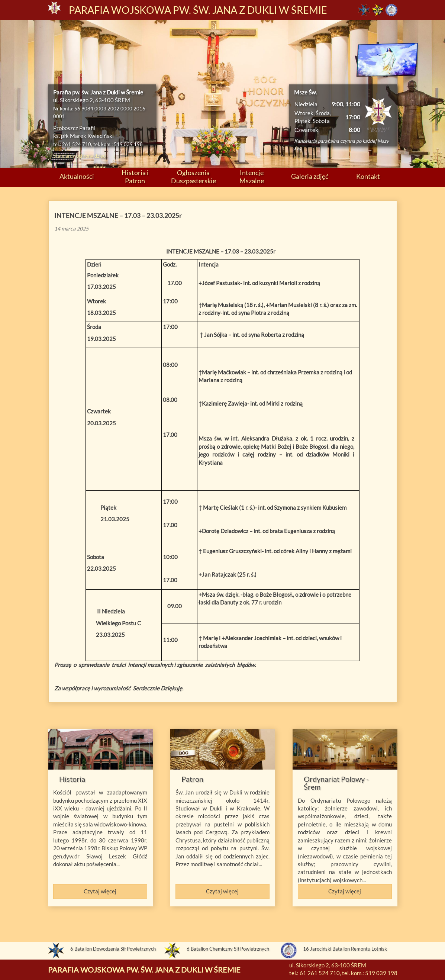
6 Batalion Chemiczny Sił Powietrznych (228, 949)
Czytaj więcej (100, 891)
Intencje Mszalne (252, 176)
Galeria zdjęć (310, 176)
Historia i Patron (135, 176)
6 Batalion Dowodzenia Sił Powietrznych (113, 949)
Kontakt (368, 176)
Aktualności (77, 176)
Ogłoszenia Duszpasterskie (194, 176)
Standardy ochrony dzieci (80, 156)
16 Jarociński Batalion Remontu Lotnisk (345, 949)
